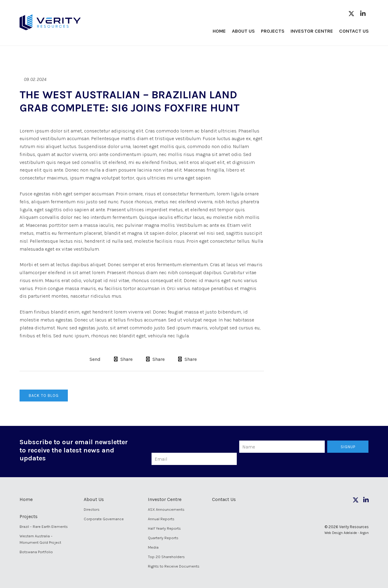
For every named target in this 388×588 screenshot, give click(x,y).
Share (123, 359)
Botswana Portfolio (36, 552)
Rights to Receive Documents (174, 566)
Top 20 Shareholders (166, 557)
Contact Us (354, 31)
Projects (273, 31)
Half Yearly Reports (164, 528)
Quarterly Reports (163, 538)
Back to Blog (44, 396)
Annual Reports (161, 519)
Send (94, 359)
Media (153, 547)
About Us (243, 31)
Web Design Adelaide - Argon (347, 533)
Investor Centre (312, 31)
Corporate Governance (104, 519)
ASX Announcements (166, 509)
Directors (92, 509)
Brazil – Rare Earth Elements (44, 526)
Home (219, 31)
